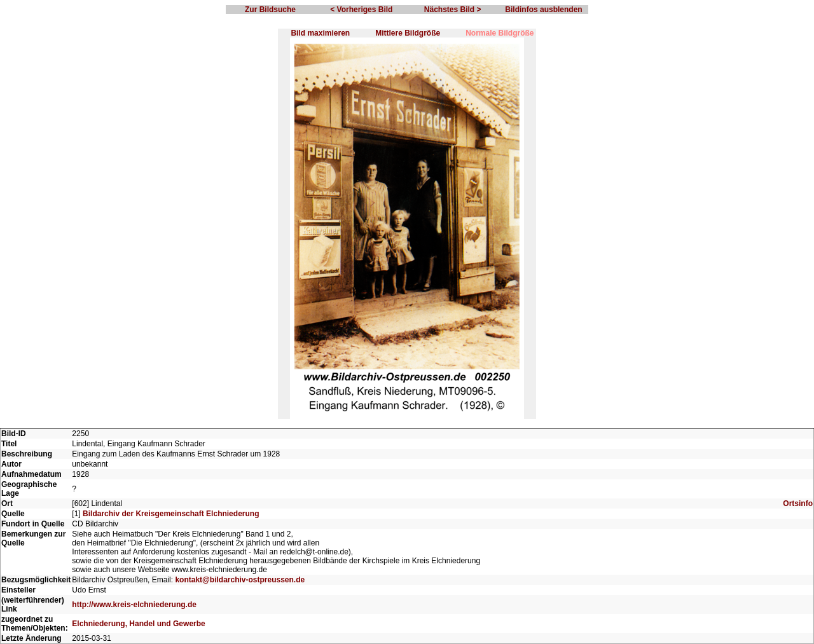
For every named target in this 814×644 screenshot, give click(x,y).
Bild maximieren (320, 33)
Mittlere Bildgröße (408, 33)
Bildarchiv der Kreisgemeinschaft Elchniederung (171, 514)
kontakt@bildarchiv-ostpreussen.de (240, 580)
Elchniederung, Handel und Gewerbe (138, 624)
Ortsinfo (798, 504)
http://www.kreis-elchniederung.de (134, 605)
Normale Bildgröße (500, 33)
